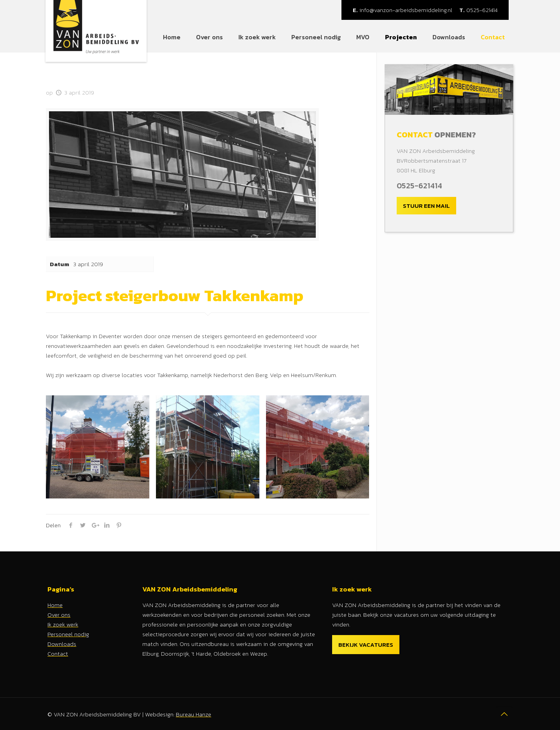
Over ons (59, 615)
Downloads (62, 644)
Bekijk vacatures (366, 645)
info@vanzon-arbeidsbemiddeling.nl (402, 10)
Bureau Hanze (193, 714)
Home (55, 605)
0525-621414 (478, 10)
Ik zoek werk (63, 624)
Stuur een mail (426, 206)
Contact (58, 654)
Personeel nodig (68, 634)
